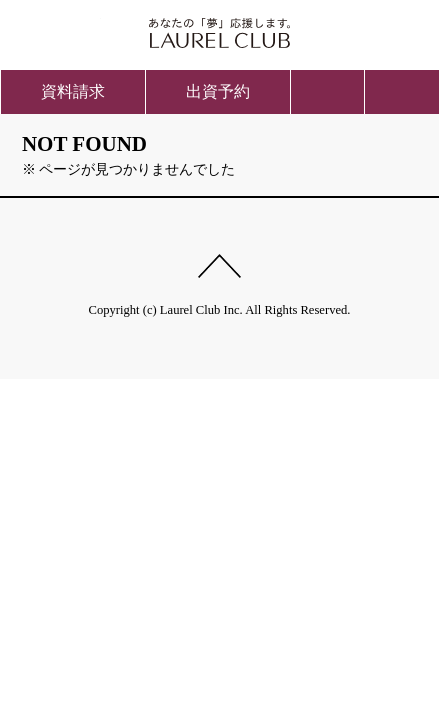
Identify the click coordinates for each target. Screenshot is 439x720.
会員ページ (377, 30)
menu (402, 92)
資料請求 (73, 91)
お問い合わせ (328, 92)
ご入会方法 (61, 30)
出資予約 (218, 91)
